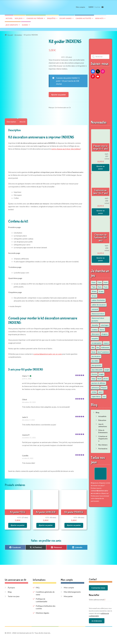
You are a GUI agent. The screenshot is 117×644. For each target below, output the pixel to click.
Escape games (66, 20)
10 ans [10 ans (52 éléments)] (94, 290)
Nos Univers (103, 444)
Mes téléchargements (72, 590)
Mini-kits (99, 20)
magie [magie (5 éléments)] (101, 373)
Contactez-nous (98, 586)
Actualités (102, 415)
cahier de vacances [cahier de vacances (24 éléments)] (99, 304)
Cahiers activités (83, 20)
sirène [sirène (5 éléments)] (94, 391)
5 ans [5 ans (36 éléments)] (100, 281)
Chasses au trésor (35, 20)
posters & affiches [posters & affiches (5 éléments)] (98, 382)
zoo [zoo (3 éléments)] (104, 395)
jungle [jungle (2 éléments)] (107, 369)
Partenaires (103, 447)
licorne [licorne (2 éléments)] (94, 373)
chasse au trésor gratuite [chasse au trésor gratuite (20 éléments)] (98, 318)
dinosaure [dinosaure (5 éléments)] (95, 333)
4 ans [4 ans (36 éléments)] (94, 281)
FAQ (38, 586)
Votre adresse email (97, 598)
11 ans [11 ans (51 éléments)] (101, 290)
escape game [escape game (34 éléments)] (96, 342)
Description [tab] (11, 120)
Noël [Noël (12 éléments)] (99, 377)
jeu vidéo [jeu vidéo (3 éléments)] (95, 360)
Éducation (102, 419)
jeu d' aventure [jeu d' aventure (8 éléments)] (103, 351)
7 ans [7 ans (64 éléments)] (94, 286)
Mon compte (80, 9)
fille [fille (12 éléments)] (93, 346)
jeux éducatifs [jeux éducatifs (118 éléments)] (97, 369)
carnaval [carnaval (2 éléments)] (95, 308)
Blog (97, 411)
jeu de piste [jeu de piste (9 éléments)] (96, 355)
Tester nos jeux (14, 594)
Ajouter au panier (59, 93)
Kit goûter (18, 34)
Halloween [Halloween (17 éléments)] (105, 346)
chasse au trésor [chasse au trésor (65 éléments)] (98, 312)
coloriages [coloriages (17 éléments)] (105, 324)
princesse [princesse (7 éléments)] (95, 386)
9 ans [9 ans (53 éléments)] (106, 286)
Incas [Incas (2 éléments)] (94, 351)
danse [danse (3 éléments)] (102, 328)
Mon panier (68, 594)
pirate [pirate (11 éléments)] (106, 377)
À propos (11, 586)
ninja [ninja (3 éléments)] (93, 377)
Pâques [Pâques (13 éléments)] (104, 386)
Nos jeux (19, 20)
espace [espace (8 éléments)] (106, 342)
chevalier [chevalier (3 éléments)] (95, 324)
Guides (25, 27)
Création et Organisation (103, 437)
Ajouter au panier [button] (18, 523)
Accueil (9, 20)
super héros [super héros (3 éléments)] (96, 395)
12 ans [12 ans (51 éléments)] (94, 295)
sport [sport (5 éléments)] (101, 391)
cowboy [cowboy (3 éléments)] (95, 328)
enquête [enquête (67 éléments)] (95, 337)
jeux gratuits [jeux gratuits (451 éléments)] (97, 364)
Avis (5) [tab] (22, 120)
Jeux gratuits (12, 27)
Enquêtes (51, 20)
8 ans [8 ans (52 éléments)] (100, 286)
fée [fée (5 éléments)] (98, 346)
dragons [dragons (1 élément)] (105, 333)
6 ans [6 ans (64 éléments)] (106, 281)
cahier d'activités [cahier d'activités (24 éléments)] (98, 299)
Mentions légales (42, 611)
